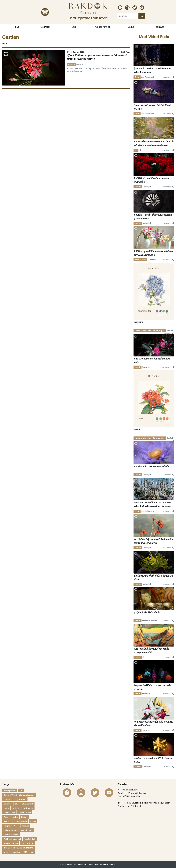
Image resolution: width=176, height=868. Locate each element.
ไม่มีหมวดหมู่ (29, 852)
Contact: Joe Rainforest (129, 806)
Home (16, 27)
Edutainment (27, 804)
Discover (8, 804)
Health (137, 367)
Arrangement (140, 260)
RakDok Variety (11, 843)
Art (136, 150)
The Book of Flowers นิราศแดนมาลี (19, 848)
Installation (22, 821)
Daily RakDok (20, 799)
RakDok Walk (27, 843)
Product (25, 826)
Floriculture (28, 808)
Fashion (16, 808)
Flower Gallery (25, 813)
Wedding (17, 852)
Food (6, 817)
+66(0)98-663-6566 (131, 796)
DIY (17, 804)
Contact (160, 27)
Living (33, 821)
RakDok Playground (12, 839)
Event (137, 77)
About (131, 27)
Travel (7, 852)
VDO (74, 27)
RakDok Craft (26, 830)
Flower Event (9, 813)
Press (16, 826)
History (138, 767)
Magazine (45, 27)
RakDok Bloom (10, 830)
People (138, 657)
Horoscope (9, 821)
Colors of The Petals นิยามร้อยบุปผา (150, 331)
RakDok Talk (30, 839)
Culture (71, 64)
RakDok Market (102, 27)
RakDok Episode (11, 835)
